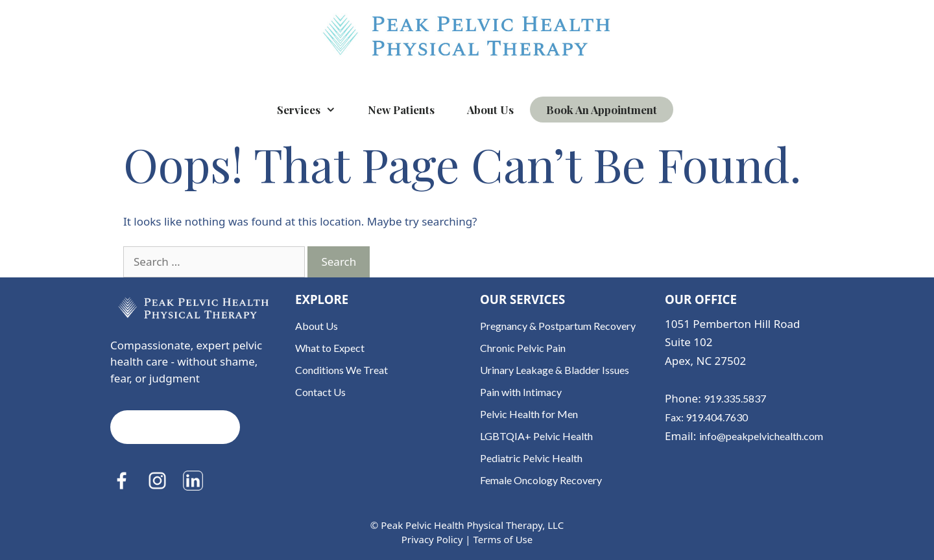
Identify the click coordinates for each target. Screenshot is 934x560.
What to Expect (330, 348)
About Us (490, 110)
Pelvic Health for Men (529, 414)
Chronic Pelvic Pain (523, 348)
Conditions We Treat (341, 370)
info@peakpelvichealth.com (761, 436)
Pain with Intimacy (521, 392)
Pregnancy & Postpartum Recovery (558, 326)
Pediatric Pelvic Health (531, 458)
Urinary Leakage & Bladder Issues (555, 370)
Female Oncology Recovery (541, 480)
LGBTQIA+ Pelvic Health (536, 436)
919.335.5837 (735, 398)
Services (315, 110)
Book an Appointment (602, 110)
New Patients (401, 110)
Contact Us (320, 392)
